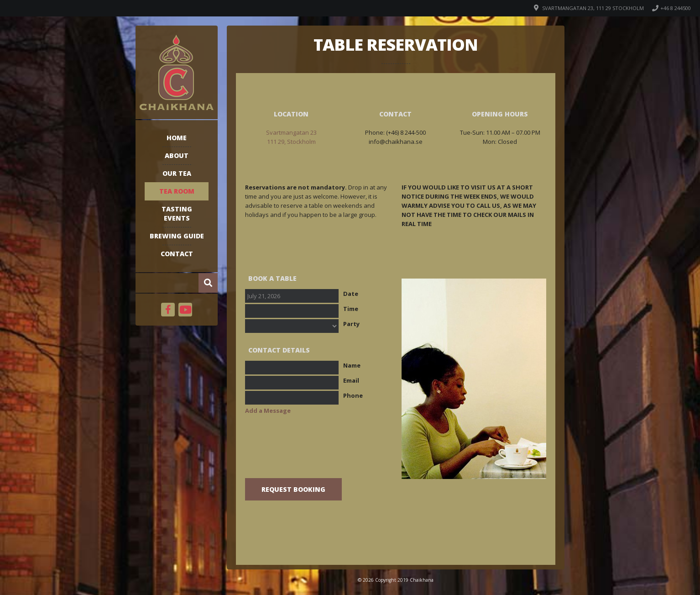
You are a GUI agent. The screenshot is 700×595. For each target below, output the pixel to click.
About (177, 155)
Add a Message (268, 411)
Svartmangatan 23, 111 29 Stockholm (593, 8)
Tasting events (177, 213)
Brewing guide (177, 236)
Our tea (177, 173)
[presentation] (314, 453)
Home (177, 138)
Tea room (177, 191)
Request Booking (293, 489)
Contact (177, 254)
